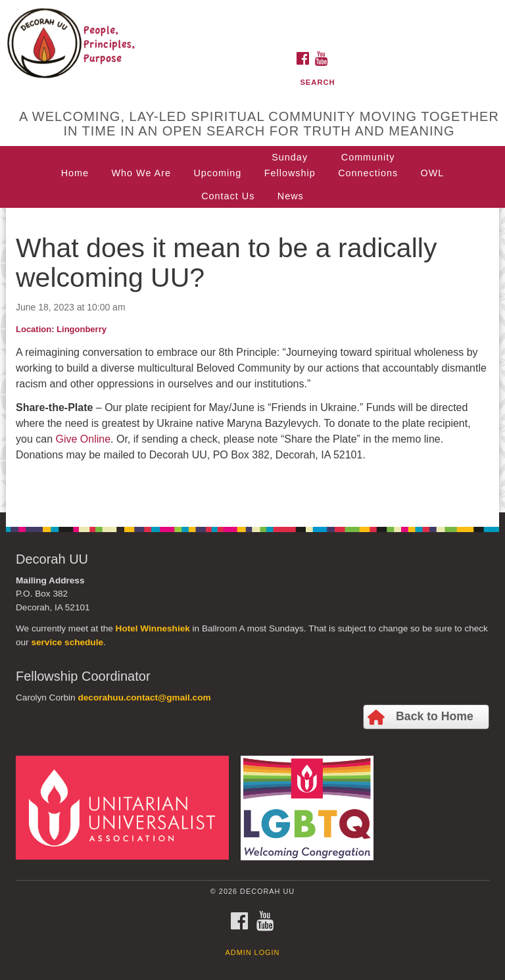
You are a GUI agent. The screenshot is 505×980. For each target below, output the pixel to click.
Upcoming (217, 173)
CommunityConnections (368, 165)
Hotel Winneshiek (153, 628)
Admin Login (253, 952)
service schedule (67, 642)
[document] (252, 360)
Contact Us (228, 196)
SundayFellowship (290, 165)
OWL (433, 173)
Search (317, 82)
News (291, 196)
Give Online (83, 439)
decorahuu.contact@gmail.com (144, 698)
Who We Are (141, 173)
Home (75, 173)
